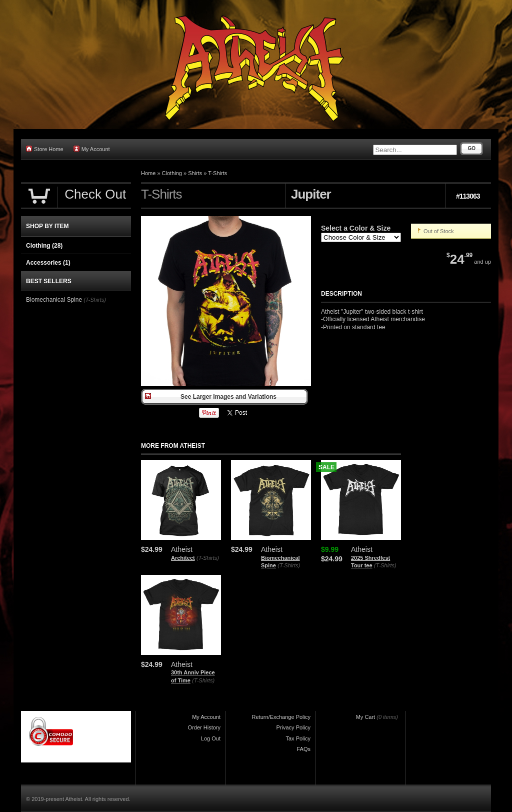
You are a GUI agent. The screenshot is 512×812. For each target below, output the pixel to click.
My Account (92, 149)
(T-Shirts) (208, 558)
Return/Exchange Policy (281, 717)
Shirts (195, 173)
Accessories (48, 263)
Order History (204, 727)
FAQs (303, 749)
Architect (183, 558)
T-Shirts (217, 173)
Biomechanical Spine (54, 300)
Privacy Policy (293, 727)
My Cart (366, 717)
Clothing (172, 173)
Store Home (45, 149)
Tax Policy (298, 738)
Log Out (211, 738)
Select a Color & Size (356, 228)
